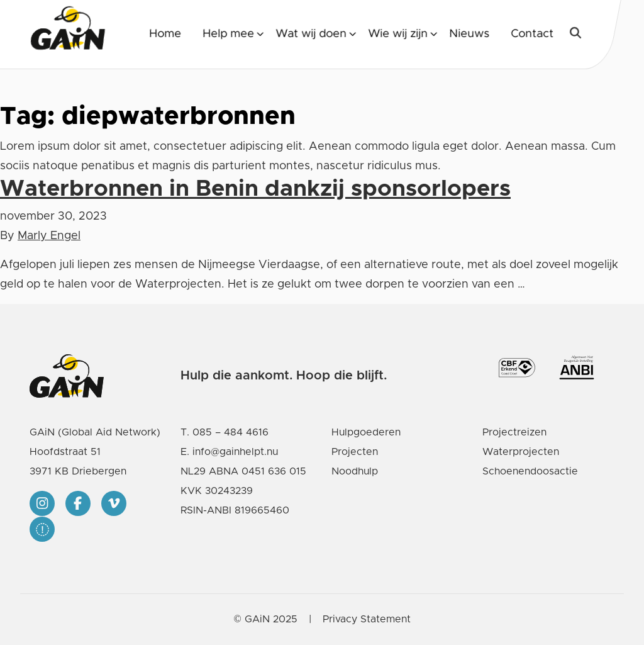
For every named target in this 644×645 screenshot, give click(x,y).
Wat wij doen (311, 34)
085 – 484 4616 (230, 432)
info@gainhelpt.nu (235, 452)
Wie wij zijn (398, 34)
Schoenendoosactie (530, 471)
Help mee (228, 34)
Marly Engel (49, 236)
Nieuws (469, 34)
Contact (532, 34)
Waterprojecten (521, 452)
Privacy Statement (367, 619)
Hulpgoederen (366, 432)
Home (165, 34)
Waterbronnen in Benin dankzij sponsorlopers (255, 189)
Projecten (355, 452)
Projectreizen (514, 432)
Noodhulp (355, 471)
